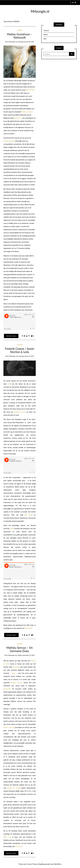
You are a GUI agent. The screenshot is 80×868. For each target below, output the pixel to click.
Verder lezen (11, 336)
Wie (45, 39)
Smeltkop (16, 667)
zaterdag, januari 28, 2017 (26, 42)
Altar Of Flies (30, 90)
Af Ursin (29, 515)
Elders (46, 35)
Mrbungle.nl (40, 11)
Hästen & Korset (27, 112)
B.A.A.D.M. (18, 118)
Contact (46, 30)
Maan (14, 673)
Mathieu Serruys (17, 683)
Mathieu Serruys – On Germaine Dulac (20, 649)
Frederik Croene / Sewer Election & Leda (20, 350)
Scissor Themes (32, 864)
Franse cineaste (9, 727)
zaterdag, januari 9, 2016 (26, 356)
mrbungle (12, 42)
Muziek (20, 30)
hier (9, 384)
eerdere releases (9, 141)
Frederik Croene (20, 412)
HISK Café (7, 837)
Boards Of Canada (14, 788)
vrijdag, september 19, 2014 (26, 655)
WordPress (58, 864)
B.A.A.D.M (7, 689)
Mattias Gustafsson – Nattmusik (20, 36)
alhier (12, 528)
